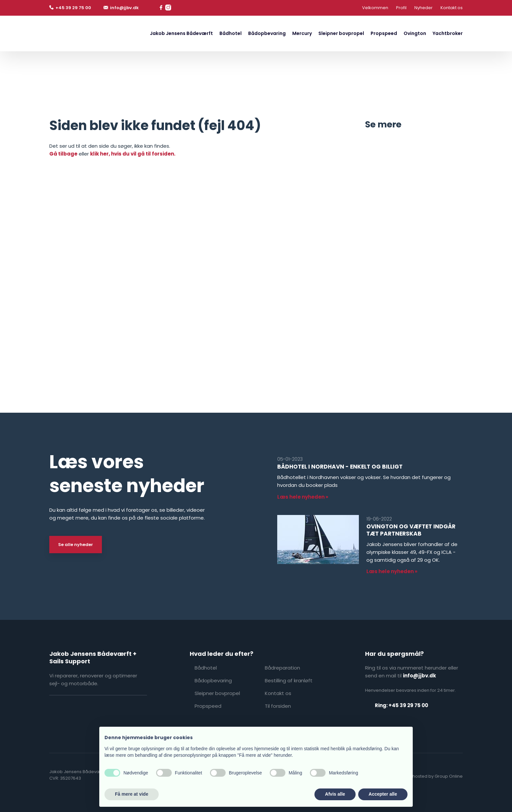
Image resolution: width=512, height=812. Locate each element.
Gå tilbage (63, 154)
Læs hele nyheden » (303, 497)
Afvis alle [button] (335, 794)
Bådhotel (231, 33)
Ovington (415, 33)
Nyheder (424, 8)
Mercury (302, 33)
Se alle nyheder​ (76, 545)
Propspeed (384, 33)
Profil (401, 8)
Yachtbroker (448, 33)
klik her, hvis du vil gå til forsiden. (133, 154)
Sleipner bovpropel (341, 33)
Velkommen (375, 8)
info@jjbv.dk (419, 676)
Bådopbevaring (267, 33)
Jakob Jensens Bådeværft (181, 33)
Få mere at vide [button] (132, 794)
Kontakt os (452, 8)
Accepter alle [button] (383, 794)
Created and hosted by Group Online (423, 776)
